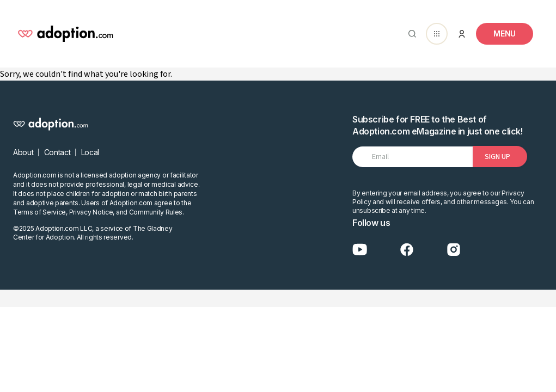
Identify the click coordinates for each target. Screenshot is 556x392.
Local (90, 152)
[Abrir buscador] (410, 34)
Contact (57, 152)
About (23, 152)
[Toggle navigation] (505, 34)
